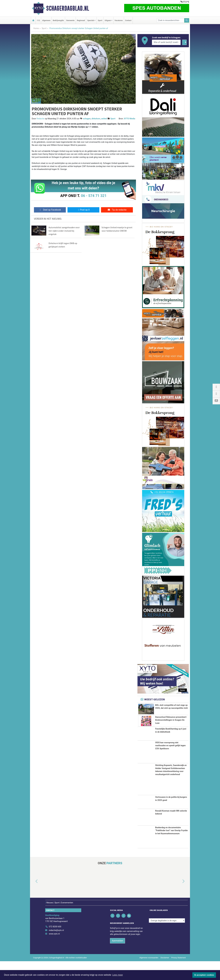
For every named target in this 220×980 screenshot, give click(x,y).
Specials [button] (91, 20)
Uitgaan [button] (108, 20)
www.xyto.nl (54, 953)
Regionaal (81, 20)
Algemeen (46, 20)
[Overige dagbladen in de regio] (167, 939)
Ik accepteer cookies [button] (204, 975)
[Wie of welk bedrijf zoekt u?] (166, 42)
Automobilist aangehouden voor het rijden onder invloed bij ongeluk (64, 231)
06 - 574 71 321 (94, 196)
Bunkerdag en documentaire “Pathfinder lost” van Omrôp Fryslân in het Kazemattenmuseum (171, 849)
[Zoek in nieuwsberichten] (171, 20)
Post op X (83, 210)
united (104, 119)
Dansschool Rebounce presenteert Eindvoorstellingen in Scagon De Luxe (171, 731)
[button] (33, 900)
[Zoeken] (187, 20)
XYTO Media (130, 119)
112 (38, 20)
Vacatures (119, 20)
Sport (100, 20)
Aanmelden (118, 959)
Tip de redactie (117, 210)
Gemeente (70, 20)
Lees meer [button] (118, 975)
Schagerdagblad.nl (68, 8)
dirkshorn (96, 119)
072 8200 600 (55, 945)
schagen (87, 119)
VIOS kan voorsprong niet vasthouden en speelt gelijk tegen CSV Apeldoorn (170, 764)
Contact (128, 20)
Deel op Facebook (50, 210)
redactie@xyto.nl (56, 949)
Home (36, 28)
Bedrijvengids (58, 20)
